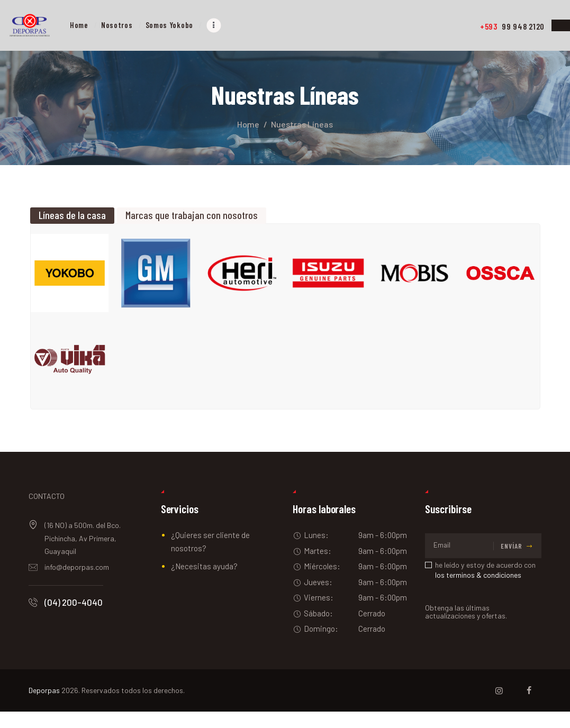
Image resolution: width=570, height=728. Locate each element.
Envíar (512, 562)
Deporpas (44, 707)
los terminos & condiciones (478, 591)
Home (248, 124)
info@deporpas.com (77, 583)
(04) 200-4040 (74, 618)
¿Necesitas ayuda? (204, 583)
